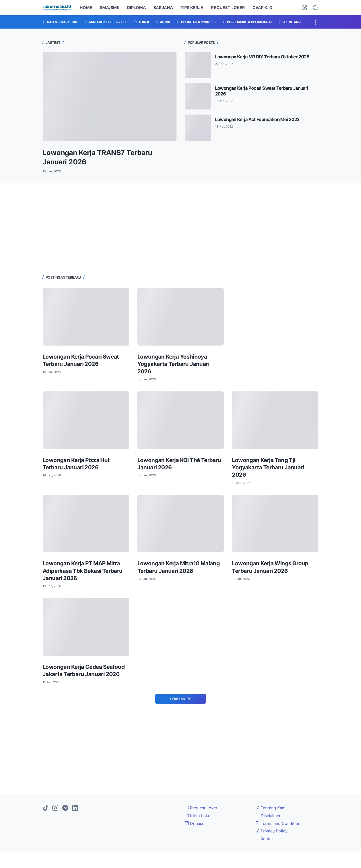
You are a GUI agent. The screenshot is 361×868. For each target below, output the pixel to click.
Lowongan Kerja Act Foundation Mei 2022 (257, 119)
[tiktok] (46, 808)
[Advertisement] (180, 228)
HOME (86, 8)
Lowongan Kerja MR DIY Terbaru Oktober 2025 (262, 57)
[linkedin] (75, 808)
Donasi (194, 823)
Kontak (265, 839)
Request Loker (201, 808)
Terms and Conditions (279, 823)
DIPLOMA (137, 8)
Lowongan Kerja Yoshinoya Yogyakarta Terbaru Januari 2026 (173, 364)
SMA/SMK (110, 8)
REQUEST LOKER (228, 8)
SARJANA (163, 8)
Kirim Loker (198, 816)
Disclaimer (268, 816)
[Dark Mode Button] (305, 8)
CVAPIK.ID (262, 8)
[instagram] (55, 808)
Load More (181, 699)
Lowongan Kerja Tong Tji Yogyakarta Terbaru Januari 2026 (268, 467)
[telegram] (65, 808)
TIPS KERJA (192, 8)
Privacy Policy (272, 831)
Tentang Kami (271, 808)
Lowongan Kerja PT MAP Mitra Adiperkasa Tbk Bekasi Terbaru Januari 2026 (83, 571)
